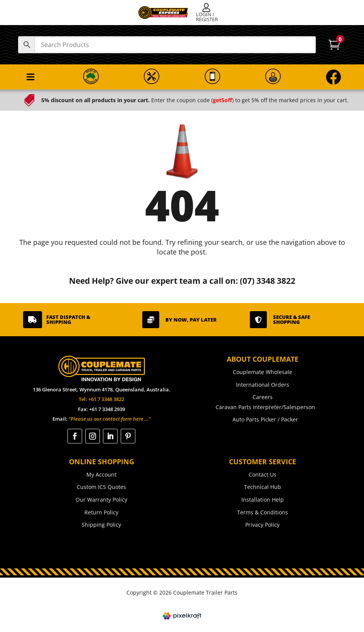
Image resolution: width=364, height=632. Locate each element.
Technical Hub (263, 487)
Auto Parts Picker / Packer (265, 419)
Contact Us (263, 474)
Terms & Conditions (263, 512)
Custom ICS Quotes (101, 487)
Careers (263, 397)
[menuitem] (208, 13)
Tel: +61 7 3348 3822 (101, 399)
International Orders (263, 385)
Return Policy (101, 512)
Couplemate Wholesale (263, 372)
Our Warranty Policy (101, 500)
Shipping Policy (101, 525)
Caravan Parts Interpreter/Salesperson (265, 407)
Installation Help (263, 500)
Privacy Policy (262, 525)
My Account (101, 474)
